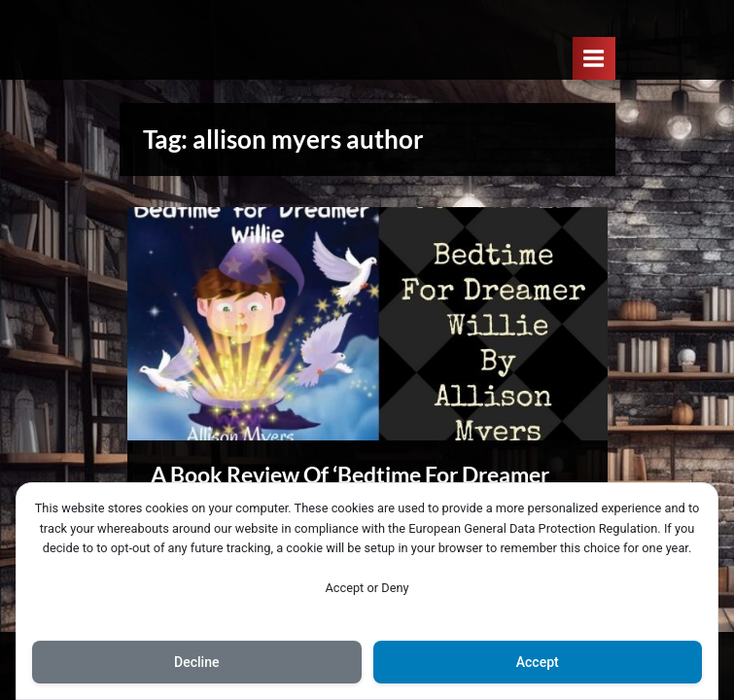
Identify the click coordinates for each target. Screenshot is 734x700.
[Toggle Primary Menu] (594, 58)
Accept (538, 662)
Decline (196, 662)
